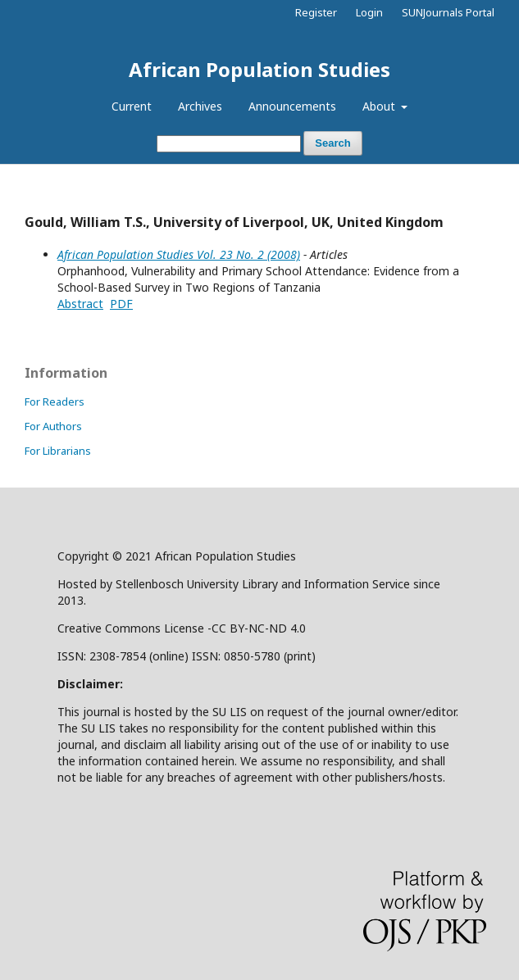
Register (316, 12)
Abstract (80, 304)
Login (369, 12)
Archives (200, 106)
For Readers (55, 402)
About (380, 106)
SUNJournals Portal (448, 12)
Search (332, 143)
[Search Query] (229, 144)
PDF (121, 304)
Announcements (292, 106)
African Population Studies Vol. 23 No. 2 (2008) (179, 254)
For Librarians (58, 451)
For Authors (53, 426)
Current (132, 106)
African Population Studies (259, 69)
